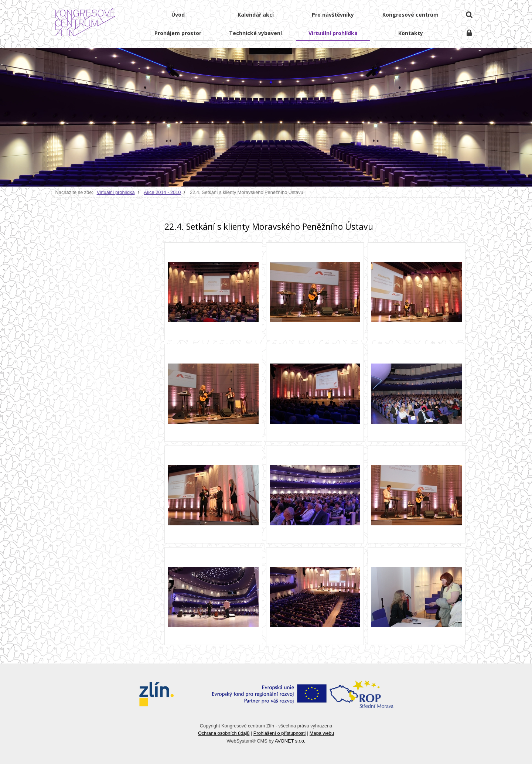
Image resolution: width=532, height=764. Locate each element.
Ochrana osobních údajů (224, 733)
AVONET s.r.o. (290, 741)
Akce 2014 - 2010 (162, 192)
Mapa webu (322, 733)
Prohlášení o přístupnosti (280, 733)
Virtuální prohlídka (116, 192)
